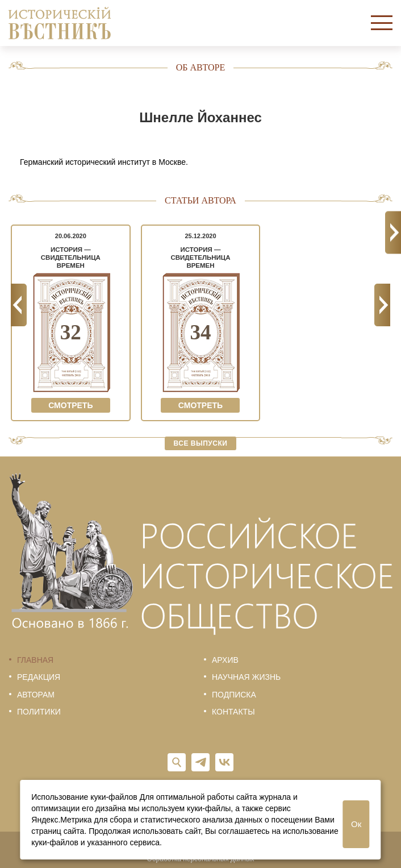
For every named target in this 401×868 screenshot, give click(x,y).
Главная (35, 660)
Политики (39, 712)
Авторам (36, 695)
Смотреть (70, 405)
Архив (225, 660)
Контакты (233, 712)
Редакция (39, 677)
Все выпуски (201, 443)
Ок (356, 824)
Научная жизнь (246, 677)
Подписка (234, 695)
